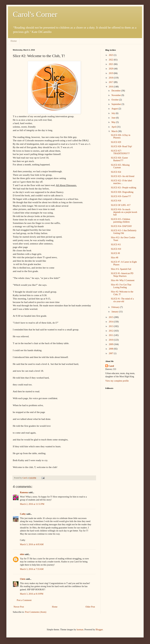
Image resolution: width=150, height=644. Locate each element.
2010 (111, 340)
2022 (111, 60)
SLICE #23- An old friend (123, 176)
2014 (111, 322)
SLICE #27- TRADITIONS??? (120, 152)
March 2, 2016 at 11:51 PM (32, 504)
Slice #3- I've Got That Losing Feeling (121, 286)
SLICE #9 (115, 253)
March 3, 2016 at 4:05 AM (32, 544)
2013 (111, 326)
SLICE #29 (116, 142)
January (115, 312)
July (114, 113)
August (115, 109)
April (114, 127)
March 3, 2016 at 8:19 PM (32, 594)
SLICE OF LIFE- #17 (121, 205)
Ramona (24, 492)
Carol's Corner (35, 14)
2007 (111, 353)
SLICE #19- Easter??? (121, 196)
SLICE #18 (116, 201)
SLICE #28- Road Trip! (122, 146)
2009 (111, 344)
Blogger (99, 630)
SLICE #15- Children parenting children (121, 221)
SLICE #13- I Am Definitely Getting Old (124, 232)
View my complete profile (117, 381)
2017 (111, 82)
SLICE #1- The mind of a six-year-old (122, 300)
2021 (111, 64)
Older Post (90, 607)
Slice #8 (115, 258)
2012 (111, 331)
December (116, 91)
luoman (80, 630)
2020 (111, 69)
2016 (111, 87)
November (116, 95)
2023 (111, 55)
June (114, 118)
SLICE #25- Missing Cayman (120, 166)
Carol (111, 366)
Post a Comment (24, 600)
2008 (111, 349)
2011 (111, 335)
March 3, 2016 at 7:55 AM (32, 569)
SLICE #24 (116, 172)
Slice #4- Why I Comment (123, 280)
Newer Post (19, 607)
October (115, 100)
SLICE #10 (116, 249)
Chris (23, 579)
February (116, 307)
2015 (111, 317)
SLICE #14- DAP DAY (121, 226)
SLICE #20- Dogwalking (122, 192)
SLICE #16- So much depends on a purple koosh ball (124, 212)
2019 (111, 73)
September (116, 104)
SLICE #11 (116, 245)
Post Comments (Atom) (36, 612)
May (114, 122)
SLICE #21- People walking (124, 188)
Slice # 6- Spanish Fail (121, 269)
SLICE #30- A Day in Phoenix (121, 136)
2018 (111, 78)
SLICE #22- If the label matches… (121, 182)
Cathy (23, 514)
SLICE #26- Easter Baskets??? (119, 159)
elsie (22, 554)
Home (14, 41)
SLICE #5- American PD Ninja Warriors (122, 275)
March (115, 131)
